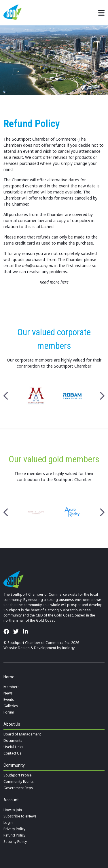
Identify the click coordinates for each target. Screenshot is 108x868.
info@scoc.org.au (38, 266)
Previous (6, 396)
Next (102, 396)
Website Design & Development (30, 648)
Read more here (54, 282)
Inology (68, 648)
